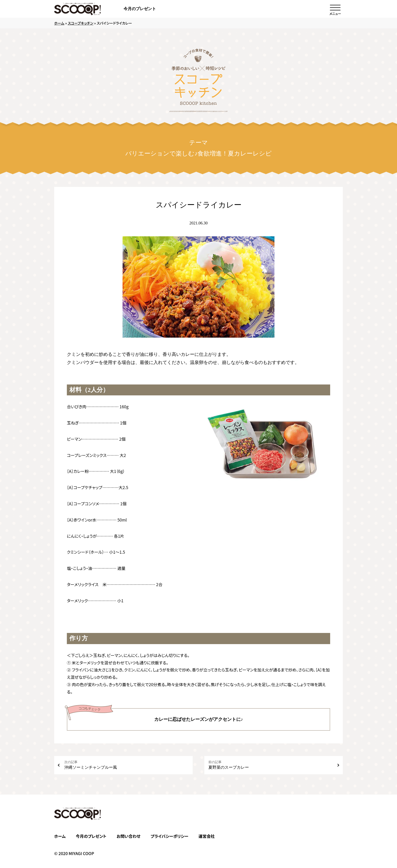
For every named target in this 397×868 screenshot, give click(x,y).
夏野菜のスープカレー (271, 765)
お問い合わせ (128, 836)
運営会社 (207, 836)
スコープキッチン (80, 23)
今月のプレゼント (140, 9)
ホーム (59, 23)
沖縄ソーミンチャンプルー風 (126, 765)
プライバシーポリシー (170, 836)
